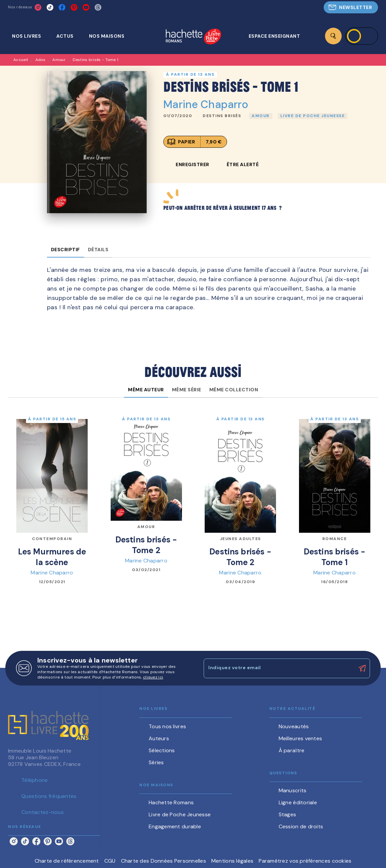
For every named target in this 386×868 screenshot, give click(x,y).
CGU (110, 861)
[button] (351, 7)
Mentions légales (232, 861)
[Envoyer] (362, 669)
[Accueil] (193, 37)
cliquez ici (153, 677)
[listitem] (38, 7)
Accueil (21, 60)
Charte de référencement (67, 861)
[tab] (30, 36)
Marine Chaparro (206, 104)
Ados (40, 60)
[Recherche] (333, 36)
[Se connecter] (362, 36)
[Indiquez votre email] (278, 668)
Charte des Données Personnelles (163, 861)
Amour (59, 60)
